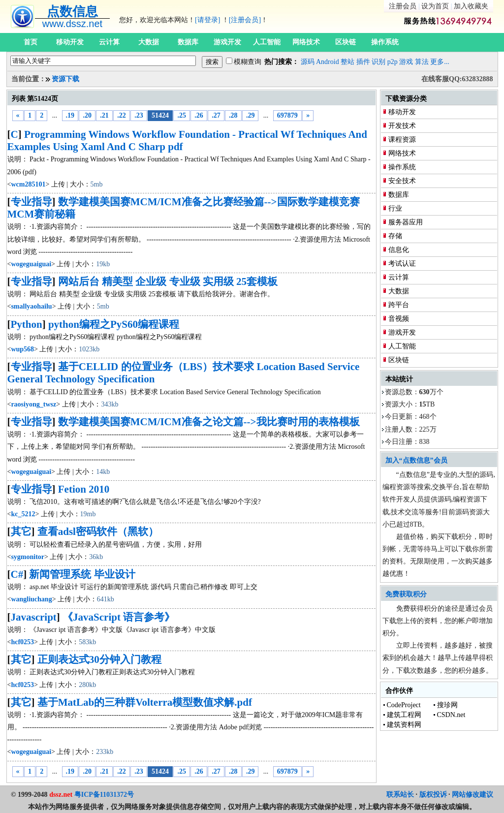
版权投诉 (433, 795)
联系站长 (400, 795)
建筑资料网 (404, 725)
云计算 (109, 42)
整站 (347, 62)
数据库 (188, 42)
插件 (363, 62)
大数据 (149, 42)
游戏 (406, 62)
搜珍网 (447, 705)
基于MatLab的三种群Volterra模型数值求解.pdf (145, 702)
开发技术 (402, 126)
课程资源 (402, 140)
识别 (378, 62)
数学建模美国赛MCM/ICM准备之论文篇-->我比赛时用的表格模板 (209, 422)
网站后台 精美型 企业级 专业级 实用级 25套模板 (168, 281)
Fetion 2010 (84, 489)
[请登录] (207, 20)
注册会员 (403, 6)
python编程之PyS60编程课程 (114, 324)
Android (328, 62)
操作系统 (385, 42)
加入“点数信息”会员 (416, 460)
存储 (395, 236)
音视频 (399, 319)
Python (27, 324)
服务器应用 (406, 222)
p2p (393, 62)
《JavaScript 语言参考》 (119, 617)
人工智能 (267, 42)
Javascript (34, 617)
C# (17, 574)
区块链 (346, 42)
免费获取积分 (406, 594)
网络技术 (306, 42)
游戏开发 (227, 42)
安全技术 (402, 181)
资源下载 (65, 79)
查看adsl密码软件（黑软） (98, 532)
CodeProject (404, 705)
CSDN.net (451, 715)
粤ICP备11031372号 (104, 795)
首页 (31, 42)
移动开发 (70, 42)
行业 (395, 208)
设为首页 (435, 6)
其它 (21, 532)
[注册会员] (245, 20)
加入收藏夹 (471, 6)
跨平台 (399, 305)
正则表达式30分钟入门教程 (99, 659)
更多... (440, 62)
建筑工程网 (404, 715)
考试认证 (402, 264)
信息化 (399, 250)
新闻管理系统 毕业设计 (82, 574)
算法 (422, 62)
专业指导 (31, 202)
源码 (308, 62)
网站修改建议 (472, 795)
